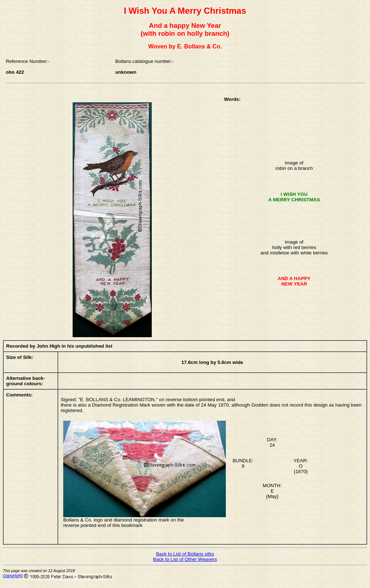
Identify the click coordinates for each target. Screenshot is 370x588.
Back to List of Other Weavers (185, 559)
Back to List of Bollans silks (185, 554)
